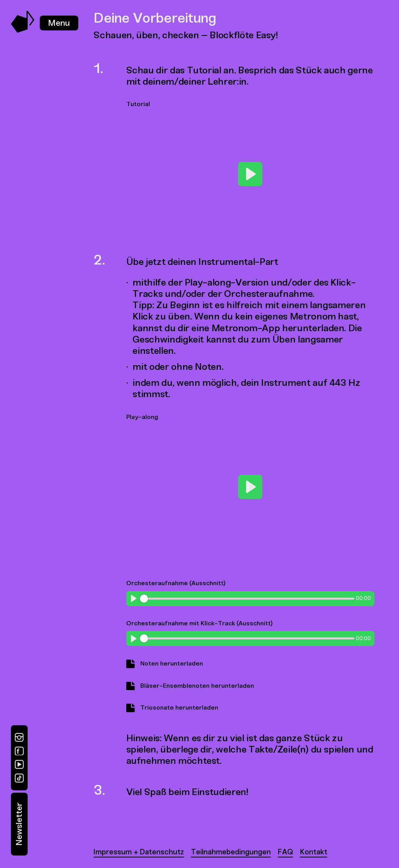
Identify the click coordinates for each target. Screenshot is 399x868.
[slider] (247, 599)
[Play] (250, 174)
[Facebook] (19, 751)
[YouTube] (19, 764)
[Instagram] (19, 738)
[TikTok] (19, 778)
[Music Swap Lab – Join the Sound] (23, 31)
